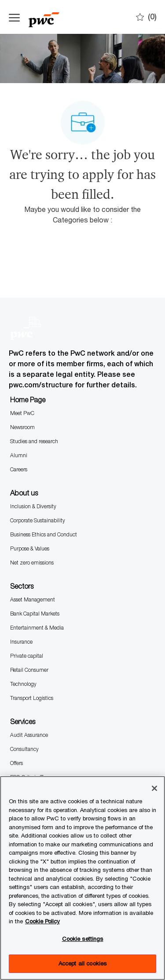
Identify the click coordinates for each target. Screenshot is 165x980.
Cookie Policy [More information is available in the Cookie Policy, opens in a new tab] (42, 921)
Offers (16, 763)
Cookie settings (83, 939)
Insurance (21, 642)
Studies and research (34, 441)
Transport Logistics (32, 698)
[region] (82, 878)
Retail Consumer (29, 670)
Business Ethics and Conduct (44, 534)
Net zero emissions (32, 563)
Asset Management (33, 599)
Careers (19, 469)
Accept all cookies (82, 963)
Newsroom (22, 427)
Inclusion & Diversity (33, 506)
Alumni (19, 455)
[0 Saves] (146, 17)
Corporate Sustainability (38, 520)
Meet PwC (22, 413)
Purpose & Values (30, 548)
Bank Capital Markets (35, 614)
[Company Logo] (53, 17)
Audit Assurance (29, 735)
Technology (23, 684)
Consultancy (24, 749)
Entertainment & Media (37, 628)
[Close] (154, 788)
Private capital (27, 656)
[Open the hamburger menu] (14, 17)
